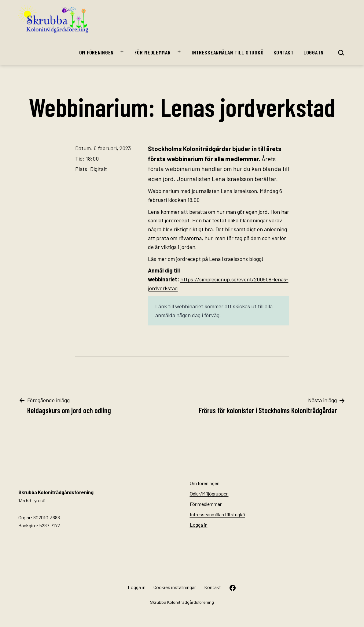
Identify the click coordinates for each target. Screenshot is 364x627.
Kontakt (284, 52)
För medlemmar (153, 52)
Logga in (314, 52)
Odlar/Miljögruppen (209, 493)
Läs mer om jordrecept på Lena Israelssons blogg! (206, 259)
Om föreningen (96, 52)
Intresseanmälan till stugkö (228, 52)
